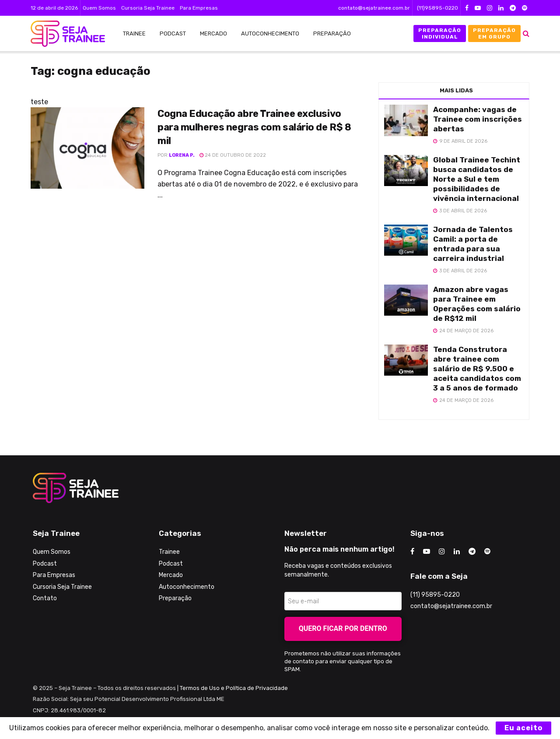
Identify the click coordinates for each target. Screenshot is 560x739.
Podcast (173, 33)
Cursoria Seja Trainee (148, 8)
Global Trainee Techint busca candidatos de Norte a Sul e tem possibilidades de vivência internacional (477, 179)
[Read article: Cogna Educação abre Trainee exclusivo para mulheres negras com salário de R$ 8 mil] (87, 148)
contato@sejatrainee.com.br (374, 8)
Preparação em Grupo (494, 33)
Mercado (213, 33)
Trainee (134, 33)
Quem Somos (99, 8)
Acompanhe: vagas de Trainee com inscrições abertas (478, 119)
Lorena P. (182, 155)
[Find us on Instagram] (442, 552)
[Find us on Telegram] (472, 552)
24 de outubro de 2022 (233, 155)
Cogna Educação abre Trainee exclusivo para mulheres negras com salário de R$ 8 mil (254, 127)
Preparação (332, 33)
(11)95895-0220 (437, 8)
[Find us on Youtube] (427, 552)
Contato (45, 598)
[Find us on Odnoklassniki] (487, 552)
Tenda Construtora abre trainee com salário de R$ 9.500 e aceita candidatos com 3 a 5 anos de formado (477, 369)
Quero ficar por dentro (343, 628)
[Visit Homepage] (63, 34)
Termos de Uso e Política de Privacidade (234, 688)
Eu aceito (523, 728)
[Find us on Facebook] (412, 552)
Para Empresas (199, 8)
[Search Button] (526, 33)
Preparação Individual (440, 33)
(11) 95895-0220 (435, 595)
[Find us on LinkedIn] (457, 552)
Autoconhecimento (270, 33)
